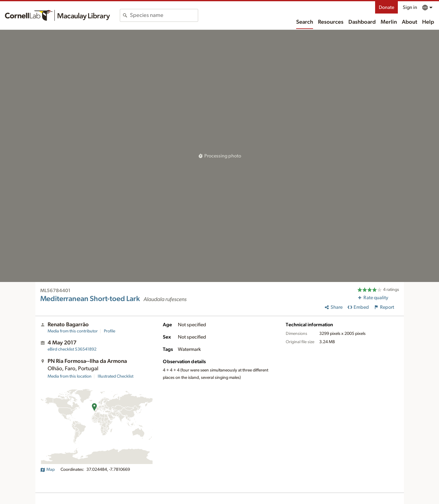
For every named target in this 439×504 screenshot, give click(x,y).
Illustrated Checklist (116, 376)
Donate (386, 7)
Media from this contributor (73, 331)
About (410, 22)
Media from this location (70, 376)
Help (428, 22)
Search (305, 22)
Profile (110, 331)
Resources (331, 22)
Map (47, 470)
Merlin (389, 22)
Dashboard (362, 22)
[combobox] (164, 15)
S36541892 (72, 349)
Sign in (410, 7)
